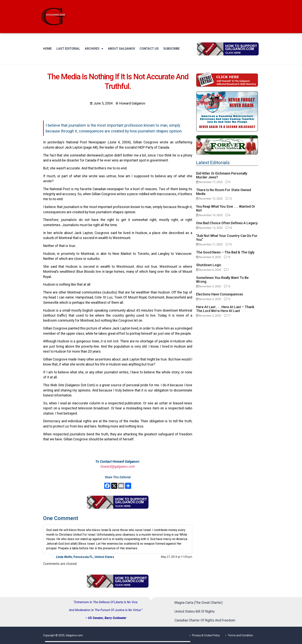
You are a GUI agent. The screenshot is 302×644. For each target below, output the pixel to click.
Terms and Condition (240, 635)
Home (47, 49)
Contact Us (149, 49)
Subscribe (172, 49)
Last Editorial (68, 49)
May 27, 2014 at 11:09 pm (177, 557)
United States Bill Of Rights (195, 611)
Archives (94, 49)
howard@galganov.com (118, 467)
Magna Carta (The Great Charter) (199, 603)
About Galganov (121, 49)
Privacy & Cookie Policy (206, 635)
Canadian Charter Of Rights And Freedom (205, 620)
